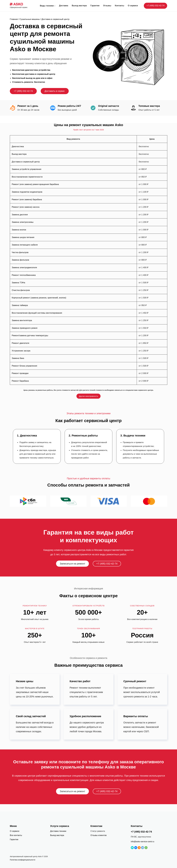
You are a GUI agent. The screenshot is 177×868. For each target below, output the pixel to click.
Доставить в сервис (55, 91)
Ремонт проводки (20, 373)
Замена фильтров (20, 260)
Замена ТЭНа (18, 283)
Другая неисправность (88, 396)
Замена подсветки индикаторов (27, 192)
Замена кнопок (19, 230)
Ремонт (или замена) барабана (27, 200)
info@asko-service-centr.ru (143, 842)
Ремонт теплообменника (24, 275)
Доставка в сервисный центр (26, 162)
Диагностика (18, 146)
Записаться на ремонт (72, 564)
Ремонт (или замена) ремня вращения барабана (35, 184)
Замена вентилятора (22, 320)
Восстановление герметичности (27, 177)
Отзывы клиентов (99, 835)
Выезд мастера (19, 154)
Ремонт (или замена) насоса (26, 207)
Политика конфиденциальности (23, 860)
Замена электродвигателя (24, 268)
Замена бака (18, 358)
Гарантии (14, 839)
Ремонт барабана (20, 381)
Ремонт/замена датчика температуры (30, 336)
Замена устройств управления (27, 169)
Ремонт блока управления (24, 366)
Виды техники (47, 6)
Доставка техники (58, 831)
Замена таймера (20, 305)
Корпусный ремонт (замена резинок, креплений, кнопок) (39, 298)
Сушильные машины (30, 19)
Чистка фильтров (20, 252)
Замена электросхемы (23, 222)
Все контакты (16, 835)
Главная (14, 19)
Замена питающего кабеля (25, 245)
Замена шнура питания (23, 237)
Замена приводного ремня (25, 328)
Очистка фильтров (21, 290)
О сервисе (15, 831)
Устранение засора (21, 351)
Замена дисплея (20, 215)
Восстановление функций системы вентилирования (37, 313)
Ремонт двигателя (21, 343)
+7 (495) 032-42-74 (155, 6)
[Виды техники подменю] (55, 6)
